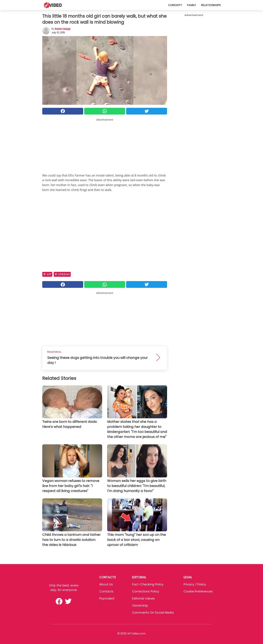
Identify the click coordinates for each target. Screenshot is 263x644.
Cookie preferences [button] (198, 591)
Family (191, 5)
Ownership (140, 605)
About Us (106, 584)
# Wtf (47, 274)
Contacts (106, 591)
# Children (62, 274)
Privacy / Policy (195, 584)
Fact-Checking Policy (148, 584)
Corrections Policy (146, 591)
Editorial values (143, 598)
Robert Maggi (63, 29)
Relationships (211, 5)
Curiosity (175, 5)
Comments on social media (153, 613)
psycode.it (107, 598)
